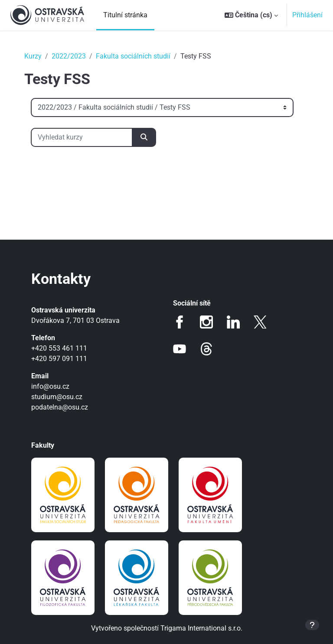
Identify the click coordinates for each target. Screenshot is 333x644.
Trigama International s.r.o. (201, 628)
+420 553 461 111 (59, 348)
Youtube (180, 349)
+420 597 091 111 (59, 359)
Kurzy (33, 56)
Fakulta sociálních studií (133, 56)
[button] (251, 15)
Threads (206, 349)
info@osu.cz (50, 386)
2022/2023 (69, 56)
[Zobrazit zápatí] (312, 625)
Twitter (260, 322)
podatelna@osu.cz (60, 407)
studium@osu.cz (57, 397)
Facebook (180, 322)
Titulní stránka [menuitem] (125, 15)
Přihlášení (307, 15)
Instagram (206, 322)
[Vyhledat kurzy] (82, 137)
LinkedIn (233, 322)
